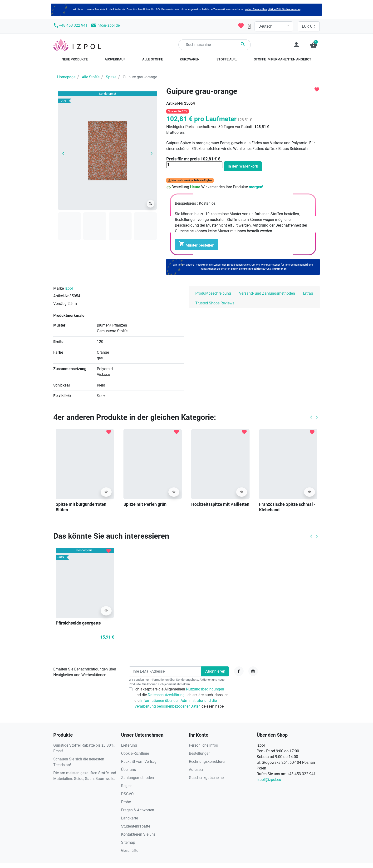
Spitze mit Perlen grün (145, 504)
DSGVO (127, 794)
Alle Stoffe (91, 77)
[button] (314, 45)
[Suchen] (215, 45)
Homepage (66, 77)
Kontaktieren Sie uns (138, 834)
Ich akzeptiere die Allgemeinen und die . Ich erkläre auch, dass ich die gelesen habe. (182, 698)
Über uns (128, 770)
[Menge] (194, 165)
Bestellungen (200, 753)
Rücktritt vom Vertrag (139, 761)
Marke (59, 288)
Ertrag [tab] (308, 293)
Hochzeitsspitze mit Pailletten (220, 504)
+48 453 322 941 (70, 25)
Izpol (69, 288)
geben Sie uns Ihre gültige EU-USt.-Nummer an (273, 9)
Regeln (127, 786)
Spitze (111, 77)
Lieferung (129, 745)
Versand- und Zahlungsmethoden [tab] (267, 293)
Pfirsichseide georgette (78, 623)
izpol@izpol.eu (269, 780)
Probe (126, 802)
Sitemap (128, 842)
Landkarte (130, 818)
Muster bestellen (197, 244)
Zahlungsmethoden (137, 778)
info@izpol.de (105, 25)
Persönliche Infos (203, 745)
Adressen (197, 770)
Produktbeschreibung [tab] (213, 293)
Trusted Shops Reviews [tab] (215, 303)
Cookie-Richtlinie (135, 753)
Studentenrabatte (136, 826)
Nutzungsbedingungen (205, 689)
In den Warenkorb (243, 166)
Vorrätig (60, 304)
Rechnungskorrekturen (208, 761)
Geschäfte (130, 851)
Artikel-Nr (175, 103)
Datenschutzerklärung (166, 695)
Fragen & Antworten (138, 810)
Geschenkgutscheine (206, 778)
